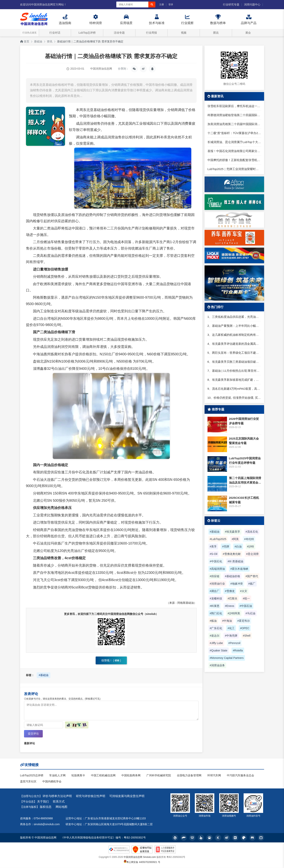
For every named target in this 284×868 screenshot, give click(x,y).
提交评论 (33, 734)
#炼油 (213, 621)
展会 (248, 33)
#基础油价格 (232, 576)
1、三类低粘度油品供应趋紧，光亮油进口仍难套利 (234, 317)
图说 (216, 33)
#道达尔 (215, 636)
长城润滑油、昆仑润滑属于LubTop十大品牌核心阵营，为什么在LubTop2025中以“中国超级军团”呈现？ (234, 142)
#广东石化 (216, 628)
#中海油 (227, 621)
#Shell (247, 636)
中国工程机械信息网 (103, 776)
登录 (171, 4)
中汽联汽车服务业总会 (240, 776)
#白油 (238, 546)
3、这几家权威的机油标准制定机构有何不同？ (234, 335)
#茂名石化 (252, 532)
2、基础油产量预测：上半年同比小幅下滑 (234, 326)
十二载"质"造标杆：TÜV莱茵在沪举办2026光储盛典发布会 (234, 133)
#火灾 (244, 591)
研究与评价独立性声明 (91, 796)
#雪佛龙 (230, 591)
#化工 (231, 628)
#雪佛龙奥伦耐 (232, 554)
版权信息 (46, 807)
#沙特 (251, 546)
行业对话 (55, 33)
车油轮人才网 (57, 776)
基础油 (38, 41)
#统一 (246, 598)
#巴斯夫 (232, 598)
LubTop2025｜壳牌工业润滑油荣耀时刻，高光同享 (234, 169)
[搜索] (152, 4)
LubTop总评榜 (87, 33)
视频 (184, 33)
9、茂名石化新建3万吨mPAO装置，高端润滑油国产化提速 (234, 389)
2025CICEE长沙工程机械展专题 (244, 500)
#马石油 (250, 613)
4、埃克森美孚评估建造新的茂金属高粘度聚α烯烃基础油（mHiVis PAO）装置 (234, 344)
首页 (25, 41)
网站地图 (61, 807)
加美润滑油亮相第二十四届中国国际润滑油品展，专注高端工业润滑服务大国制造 (234, 124)
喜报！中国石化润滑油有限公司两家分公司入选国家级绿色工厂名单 (234, 151)
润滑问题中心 (252, 4)
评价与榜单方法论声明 (57, 796)
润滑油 (88, 124)
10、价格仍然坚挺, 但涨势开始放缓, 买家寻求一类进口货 (234, 398)
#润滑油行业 (217, 584)
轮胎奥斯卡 (78, 776)
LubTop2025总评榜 (32, 776)
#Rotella (238, 650)
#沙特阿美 (234, 613)
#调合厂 (215, 591)
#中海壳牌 (231, 636)
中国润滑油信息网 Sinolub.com (140, 857)
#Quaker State (219, 650)
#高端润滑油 (217, 569)
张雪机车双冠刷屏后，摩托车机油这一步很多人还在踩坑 (234, 106)
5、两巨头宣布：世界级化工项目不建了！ (234, 353)
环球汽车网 (214, 776)
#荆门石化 (216, 613)
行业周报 (151, 33)
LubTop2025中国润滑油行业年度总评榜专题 (245, 460)
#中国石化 (216, 561)
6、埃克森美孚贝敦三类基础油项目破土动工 (234, 362)
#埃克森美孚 (232, 532)
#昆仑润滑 (252, 554)
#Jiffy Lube (216, 643)
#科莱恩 (215, 606)
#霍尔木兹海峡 (239, 569)
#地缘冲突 (237, 584)
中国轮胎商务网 (131, 776)
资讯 (50, 41)
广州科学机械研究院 (159, 776)
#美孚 (213, 546)
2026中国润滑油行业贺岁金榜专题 (244, 421)
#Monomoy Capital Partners (227, 658)
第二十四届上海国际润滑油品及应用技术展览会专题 (245, 481)
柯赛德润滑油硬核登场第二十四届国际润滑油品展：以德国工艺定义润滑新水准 (234, 115)
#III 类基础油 (235, 561)
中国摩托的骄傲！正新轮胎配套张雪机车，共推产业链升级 (234, 160)
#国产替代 (252, 576)
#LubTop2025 (218, 539)
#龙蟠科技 (216, 598)
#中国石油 (246, 606)
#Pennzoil (234, 643)
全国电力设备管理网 (189, 776)
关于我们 (43, 802)
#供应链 (215, 576)
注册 (162, 4)
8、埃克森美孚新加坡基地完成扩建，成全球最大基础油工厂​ (234, 380)
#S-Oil (214, 554)
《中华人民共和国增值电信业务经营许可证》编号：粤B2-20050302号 (103, 838)
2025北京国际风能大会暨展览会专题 (244, 441)
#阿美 (235, 539)
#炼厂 (252, 584)
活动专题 (119, 33)
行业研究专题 (231, 4)
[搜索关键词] (132, 4)
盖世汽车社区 (28, 782)
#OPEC (245, 628)
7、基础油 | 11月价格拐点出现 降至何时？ (234, 371)
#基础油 (44, 675)
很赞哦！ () (111, 660)
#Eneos (229, 606)
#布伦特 (249, 539)
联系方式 (59, 802)
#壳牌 (226, 546)
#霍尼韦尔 (244, 621)
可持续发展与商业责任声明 (127, 796)
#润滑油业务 (217, 665)
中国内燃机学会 (52, 782)
